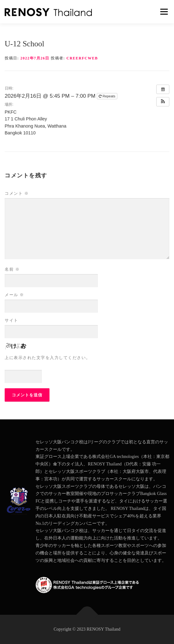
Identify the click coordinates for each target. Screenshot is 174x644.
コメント (17, 193)
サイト (12, 320)
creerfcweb (82, 58)
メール (14, 295)
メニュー (164, 12)
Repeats (107, 96)
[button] (163, 102)
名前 (12, 269)
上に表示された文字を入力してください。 (48, 358)
